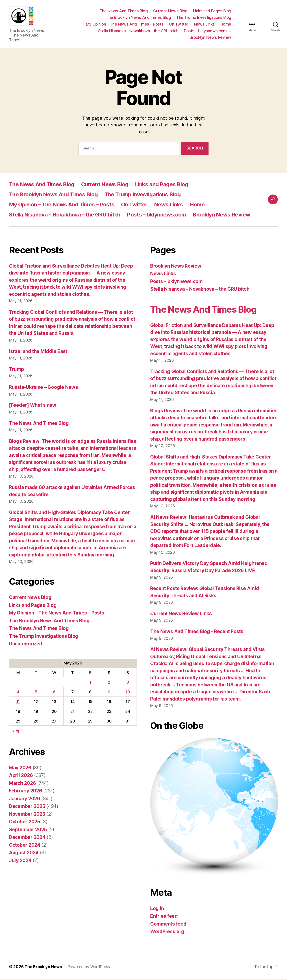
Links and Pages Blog (212, 11)
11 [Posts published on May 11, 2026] (18, 702)
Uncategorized (26, 645)
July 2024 (20, 861)
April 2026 (21, 776)
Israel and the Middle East (38, 352)
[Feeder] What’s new (33, 406)
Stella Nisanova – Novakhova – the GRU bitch (138, 31)
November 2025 (27, 815)
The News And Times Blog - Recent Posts (197, 632)
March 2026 (22, 784)
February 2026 (26, 792)
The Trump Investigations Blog (204, 18)
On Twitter (179, 25)
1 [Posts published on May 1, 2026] (90, 683)
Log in (157, 909)
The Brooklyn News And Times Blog (138, 18)
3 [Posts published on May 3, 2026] (128, 683)
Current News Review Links (181, 614)
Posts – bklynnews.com (205, 31)
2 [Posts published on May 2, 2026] (109, 683)
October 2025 (25, 823)
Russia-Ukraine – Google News (43, 388)
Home (226, 25)
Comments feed (168, 925)
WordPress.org (167, 932)
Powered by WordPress (89, 967)
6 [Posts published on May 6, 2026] (54, 693)
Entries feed (164, 917)
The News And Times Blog (124, 11)
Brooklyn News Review (210, 38)
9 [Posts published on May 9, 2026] (109, 693)
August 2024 (24, 853)
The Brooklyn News (43, 967)
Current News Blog (170, 11)
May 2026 (20, 768)
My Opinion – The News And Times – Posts (125, 25)
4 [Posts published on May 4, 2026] (18, 693)
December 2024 (27, 838)
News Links (204, 25)
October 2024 (25, 846)
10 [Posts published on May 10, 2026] (128, 693)
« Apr (17, 731)
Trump (16, 370)
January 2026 (25, 799)
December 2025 (27, 807)
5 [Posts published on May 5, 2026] (36, 693)
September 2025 (28, 830)
